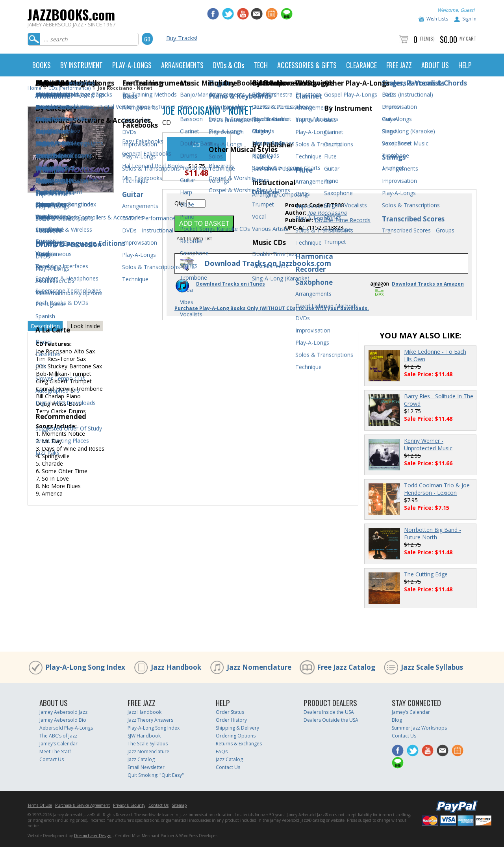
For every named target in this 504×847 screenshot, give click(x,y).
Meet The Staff (55, 751)
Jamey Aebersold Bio (63, 720)
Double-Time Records (343, 220)
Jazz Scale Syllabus (432, 667)
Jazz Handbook (176, 667)
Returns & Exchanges (239, 744)
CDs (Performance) (69, 88)
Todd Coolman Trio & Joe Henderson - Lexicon (437, 489)
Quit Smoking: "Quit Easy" (156, 775)
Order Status (230, 712)
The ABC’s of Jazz (58, 736)
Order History (231, 720)
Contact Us (52, 759)
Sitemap (179, 805)
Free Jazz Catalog (346, 667)
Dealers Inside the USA (329, 712)
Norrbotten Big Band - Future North (433, 533)
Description (45, 326)
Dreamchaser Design (93, 836)
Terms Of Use (40, 805)
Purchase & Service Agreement (82, 805)
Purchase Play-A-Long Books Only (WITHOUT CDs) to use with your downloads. (272, 308)
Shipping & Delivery (237, 728)
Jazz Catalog (141, 759)
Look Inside (85, 326)
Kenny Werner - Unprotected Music (428, 444)
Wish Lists (437, 19)
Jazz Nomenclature (259, 667)
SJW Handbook (144, 736)
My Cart (468, 38)
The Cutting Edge (426, 574)
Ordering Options (236, 736)
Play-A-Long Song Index (85, 667)
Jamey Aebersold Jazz (63, 712)
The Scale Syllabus (148, 744)
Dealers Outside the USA (331, 720)
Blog (397, 720)
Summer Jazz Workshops (419, 728)
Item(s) (427, 38)
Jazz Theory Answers (150, 720)
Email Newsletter (146, 767)
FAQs (222, 751)
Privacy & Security (129, 805)
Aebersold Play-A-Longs (66, 728)
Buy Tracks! (182, 38)
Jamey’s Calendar (58, 744)
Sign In (469, 19)
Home (34, 88)
